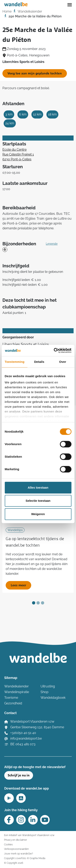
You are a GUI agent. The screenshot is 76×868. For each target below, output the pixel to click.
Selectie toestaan (38, 501)
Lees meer (18, 585)
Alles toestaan (38, 487)
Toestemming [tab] (15, 362)
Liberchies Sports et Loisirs (26, 344)
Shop (44, 692)
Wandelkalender (30, 11)
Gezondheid (13, 703)
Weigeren (38, 514)
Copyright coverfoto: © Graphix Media (25, 858)
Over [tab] (63, 362)
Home (7, 11)
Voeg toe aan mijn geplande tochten (35, 73)
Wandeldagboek (53, 698)
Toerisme (11, 698)
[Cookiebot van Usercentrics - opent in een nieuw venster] (54, 350)
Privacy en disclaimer (16, 840)
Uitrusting (48, 686)
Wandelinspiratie (17, 692)
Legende (52, 244)
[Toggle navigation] (70, 4)
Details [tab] (39, 362)
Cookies (8, 844)
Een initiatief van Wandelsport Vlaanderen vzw (29, 835)
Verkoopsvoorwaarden (16, 849)
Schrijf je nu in (19, 775)
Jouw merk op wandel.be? (19, 854)
